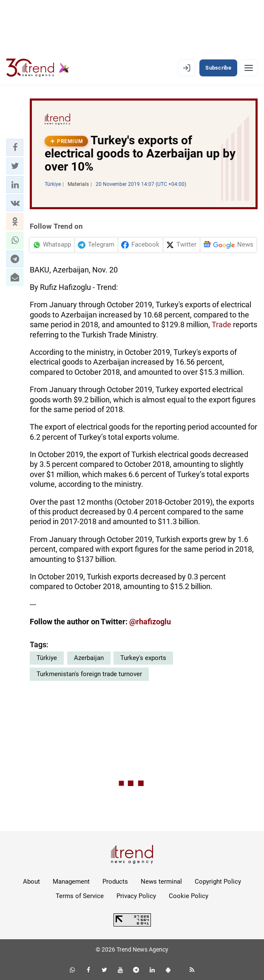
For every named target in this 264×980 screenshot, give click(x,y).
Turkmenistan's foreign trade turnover (89, 674)
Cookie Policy (189, 896)
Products (115, 882)
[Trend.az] (38, 68)
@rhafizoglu (150, 622)
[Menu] (249, 68)
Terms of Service (80, 896)
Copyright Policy (218, 882)
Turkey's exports (143, 658)
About (31, 882)
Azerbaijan (89, 658)
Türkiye (47, 658)
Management (71, 882)
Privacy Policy (136, 896)
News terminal (161, 882)
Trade (221, 324)
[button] (15, 147)
